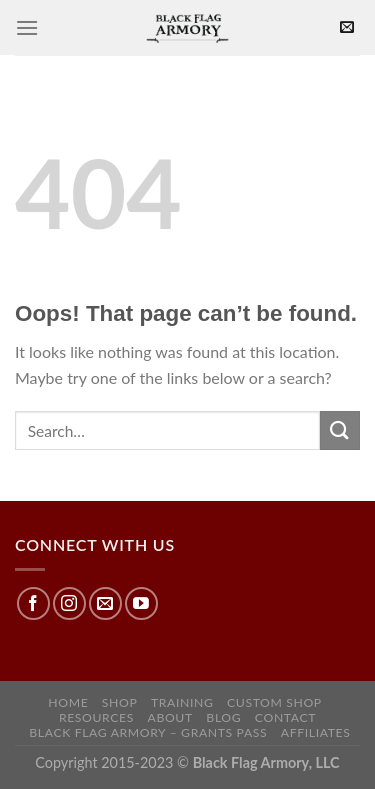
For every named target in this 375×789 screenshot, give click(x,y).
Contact (285, 717)
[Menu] (27, 27)
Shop (120, 702)
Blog (223, 717)
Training (182, 702)
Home (68, 702)
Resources (96, 717)
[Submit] (340, 430)
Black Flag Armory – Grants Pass (148, 732)
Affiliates (316, 732)
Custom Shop (274, 702)
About (170, 717)
